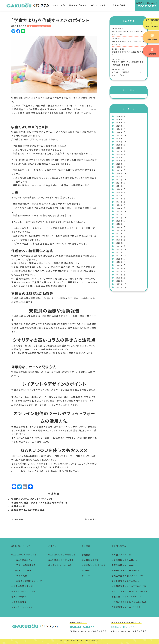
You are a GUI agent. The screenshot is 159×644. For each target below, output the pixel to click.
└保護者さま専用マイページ (28, 581)
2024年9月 (121, 183)
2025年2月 (121, 167)
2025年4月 (121, 161)
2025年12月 (121, 135)
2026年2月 (121, 129)
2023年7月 (121, 227)
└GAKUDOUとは (23, 560)
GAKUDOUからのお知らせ (62, 555)
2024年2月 (121, 205)
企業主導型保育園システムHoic (127, 576)
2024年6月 (121, 192)
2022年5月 (121, 271)
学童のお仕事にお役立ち (39, 26)
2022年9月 (121, 259)
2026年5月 (121, 119)
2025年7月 (121, 151)
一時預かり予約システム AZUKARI (130, 602)
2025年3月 (121, 164)
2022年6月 (121, 268)
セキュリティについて (22, 607)
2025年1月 (121, 170)
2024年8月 (121, 186)
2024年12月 (121, 173)
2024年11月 (121, 176)
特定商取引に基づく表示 (94, 565)
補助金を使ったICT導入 (60, 565)
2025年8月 (121, 148)
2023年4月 (121, 237)
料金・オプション (78, 5)
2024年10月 (121, 180)
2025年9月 (121, 145)
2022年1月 (121, 281)
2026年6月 (121, 116)
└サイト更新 (21, 576)
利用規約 (86, 570)
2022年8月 (121, 262)
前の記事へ (17, 519)
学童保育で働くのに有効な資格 (28, 510)
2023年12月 (121, 211)
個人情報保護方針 (90, 560)
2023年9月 (121, 221)
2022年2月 (121, 278)
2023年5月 (121, 233)
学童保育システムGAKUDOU (126, 597)
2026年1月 (121, 132)
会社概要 (86, 555)
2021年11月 (121, 287)
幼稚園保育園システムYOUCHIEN (129, 586)
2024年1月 (121, 208)
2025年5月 (121, 157)
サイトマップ (88, 576)
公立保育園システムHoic (124, 560)
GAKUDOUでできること (24, 555)
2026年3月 (121, 126)
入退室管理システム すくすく (126, 607)
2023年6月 (121, 230)
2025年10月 (121, 142)
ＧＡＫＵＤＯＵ (33, 456)
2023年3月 (121, 240)
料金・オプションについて (24, 591)
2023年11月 (121, 214)
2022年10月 (121, 256)
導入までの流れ (98, 5)
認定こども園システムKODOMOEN (130, 591)
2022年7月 (121, 265)
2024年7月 (121, 189)
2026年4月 (121, 123)
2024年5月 (121, 195)
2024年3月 (121, 202)
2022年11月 (121, 252)
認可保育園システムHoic (124, 565)
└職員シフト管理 (23, 570)
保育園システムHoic (122, 555)
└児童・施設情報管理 (25, 565)
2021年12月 (121, 284)
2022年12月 (121, 249)
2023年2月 (121, 243)
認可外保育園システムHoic (125, 581)
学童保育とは (18, 506)
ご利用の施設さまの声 (22, 586)
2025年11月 (121, 138)
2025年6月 (121, 154)
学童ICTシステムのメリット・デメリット (32, 499)
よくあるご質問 (118, 5)
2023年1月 (121, 246)
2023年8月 (121, 224)
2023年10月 (121, 218)
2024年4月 (121, 199)
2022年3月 (121, 275)
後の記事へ (91, 519)
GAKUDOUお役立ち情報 (61, 560)
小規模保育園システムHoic (125, 570)
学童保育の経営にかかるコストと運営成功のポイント (40, 502)
